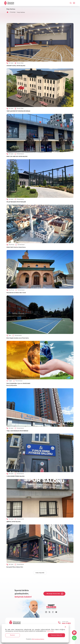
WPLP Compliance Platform (38, 639)
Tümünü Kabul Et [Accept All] (56, 635)
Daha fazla (50, 631)
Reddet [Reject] (13, 635)
